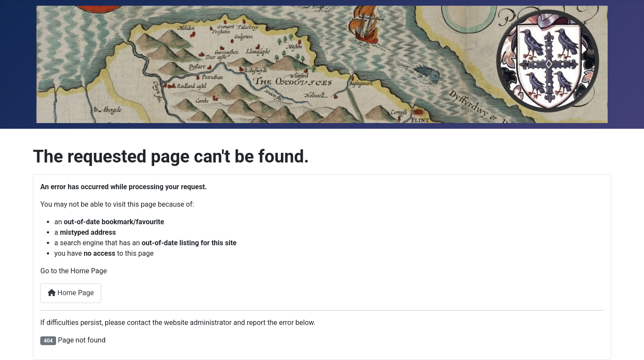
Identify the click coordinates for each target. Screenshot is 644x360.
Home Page (71, 293)
